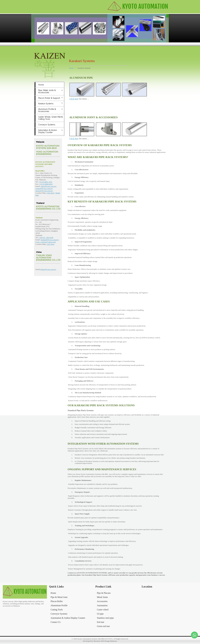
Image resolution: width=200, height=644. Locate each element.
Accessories (102, 601)
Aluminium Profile (59, 605)
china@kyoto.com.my (48, 269)
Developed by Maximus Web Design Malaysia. (100, 641)
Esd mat (101, 622)
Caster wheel (103, 610)
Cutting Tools (57, 610)
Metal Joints (102, 597)
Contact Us (56, 622)
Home (41, 85)
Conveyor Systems (47, 125)
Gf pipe (100, 614)
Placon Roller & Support (49, 98)
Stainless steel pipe (105, 618)
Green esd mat (103, 626)
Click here (74, 99)
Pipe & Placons (104, 593)
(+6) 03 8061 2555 (45, 182)
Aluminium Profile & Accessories (47, 110)
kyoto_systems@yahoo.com (46, 242)
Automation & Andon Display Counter (48, 131)
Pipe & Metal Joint (59, 597)
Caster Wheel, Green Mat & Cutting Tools (50, 118)
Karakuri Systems (46, 104)
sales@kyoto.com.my (48, 186)
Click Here (50, 193)
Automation (102, 605)
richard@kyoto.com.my (44, 189)
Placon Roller (57, 601)
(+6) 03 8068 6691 (46, 184)
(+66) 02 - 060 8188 (46, 238)
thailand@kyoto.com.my (50, 240)
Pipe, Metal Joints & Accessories (47, 91)
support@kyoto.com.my (44, 191)
